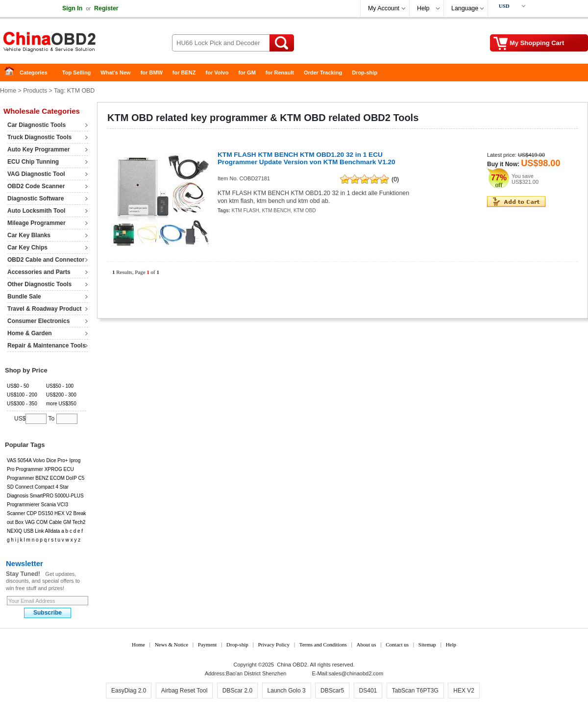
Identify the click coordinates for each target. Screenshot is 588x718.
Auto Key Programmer (38, 149)
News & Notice (171, 644)
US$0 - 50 (18, 386)
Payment (208, 644)
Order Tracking (323, 73)
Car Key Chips (27, 248)
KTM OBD (305, 210)
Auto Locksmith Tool (36, 211)
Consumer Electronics (38, 321)
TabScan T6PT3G (415, 691)
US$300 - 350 (22, 404)
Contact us (397, 644)
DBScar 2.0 (237, 691)
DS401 (368, 691)
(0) (395, 179)
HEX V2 (63, 513)
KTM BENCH (276, 210)
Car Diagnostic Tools (37, 125)
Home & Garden (30, 333)
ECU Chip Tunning (33, 162)
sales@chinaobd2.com (356, 673)
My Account (384, 8)
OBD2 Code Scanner (36, 186)
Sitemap (427, 644)
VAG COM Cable (43, 522)
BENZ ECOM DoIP (56, 478)
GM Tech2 (74, 522)
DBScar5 (332, 691)
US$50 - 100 (60, 386)
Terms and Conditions (323, 644)
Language (465, 8)
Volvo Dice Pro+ (50, 460)
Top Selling (76, 73)
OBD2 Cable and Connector (46, 260)
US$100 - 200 (22, 395)
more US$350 (61, 404)
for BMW (152, 73)
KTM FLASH (245, 210)
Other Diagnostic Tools (39, 284)
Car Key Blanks (29, 235)
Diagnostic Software (36, 198)
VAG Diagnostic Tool (36, 174)
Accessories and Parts (39, 272)
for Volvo (217, 73)
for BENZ (184, 73)
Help (423, 8)
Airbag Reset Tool (184, 691)
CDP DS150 (40, 513)
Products (35, 91)
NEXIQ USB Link (25, 531)
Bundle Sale (24, 297)
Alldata (53, 531)
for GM (247, 73)
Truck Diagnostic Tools (39, 137)
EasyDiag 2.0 (129, 691)
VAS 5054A (19, 460)
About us (366, 644)
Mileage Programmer (37, 223)
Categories (34, 73)
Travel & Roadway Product (44, 309)
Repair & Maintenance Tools (47, 346)
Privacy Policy (273, 644)
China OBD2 (78, 44)
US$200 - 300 (61, 395)
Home (12, 73)
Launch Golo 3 (287, 691)
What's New (115, 73)
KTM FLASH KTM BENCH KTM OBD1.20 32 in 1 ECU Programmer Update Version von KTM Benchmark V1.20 (306, 158)
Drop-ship (365, 73)
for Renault (280, 73)
